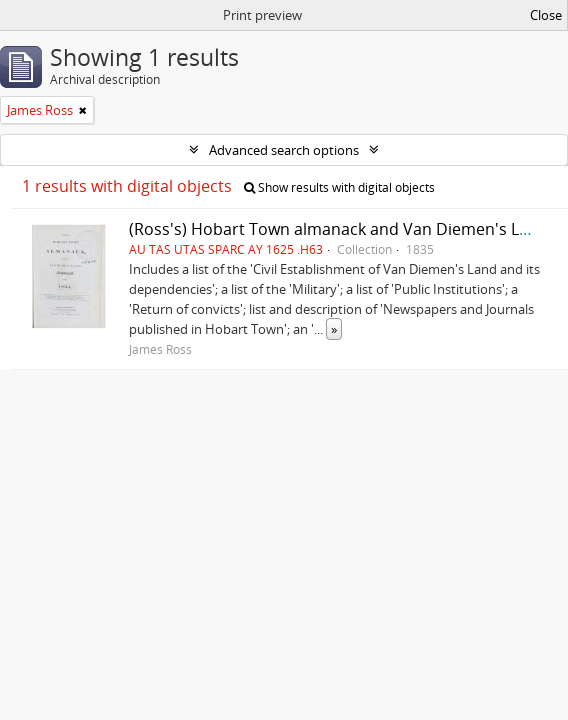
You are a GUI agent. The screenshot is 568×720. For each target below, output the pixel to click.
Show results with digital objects (339, 187)
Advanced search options (284, 150)
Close (546, 15)
